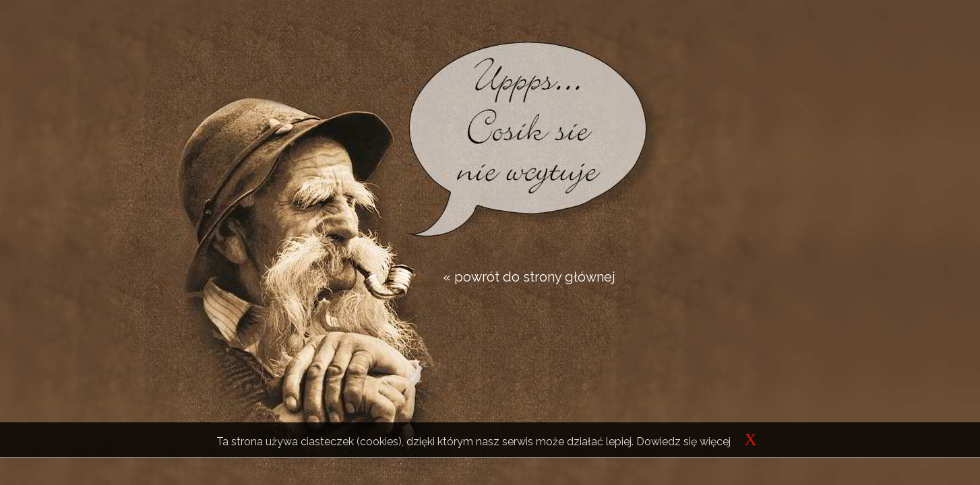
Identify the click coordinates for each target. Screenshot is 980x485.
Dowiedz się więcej (683, 442)
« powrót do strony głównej (529, 277)
